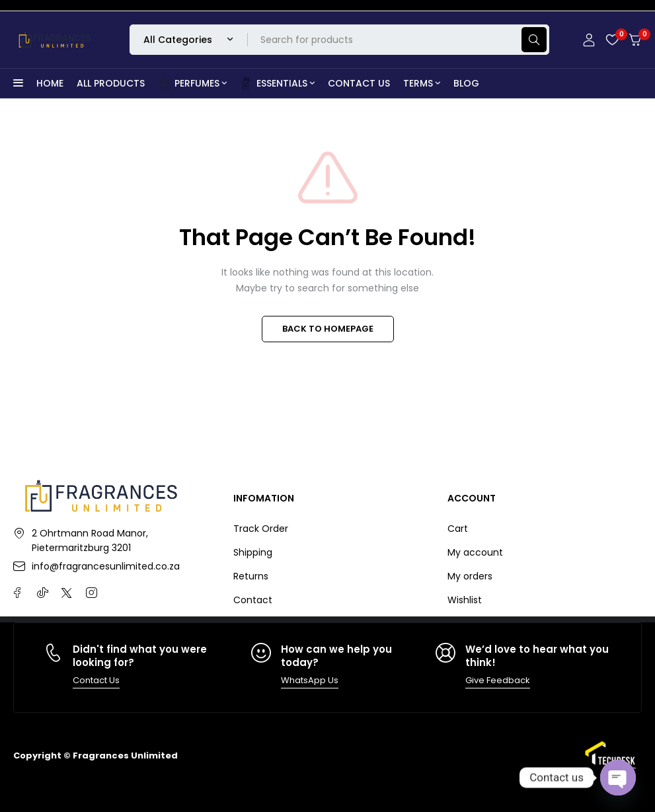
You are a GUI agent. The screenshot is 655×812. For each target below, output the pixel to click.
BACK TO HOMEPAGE (328, 329)
